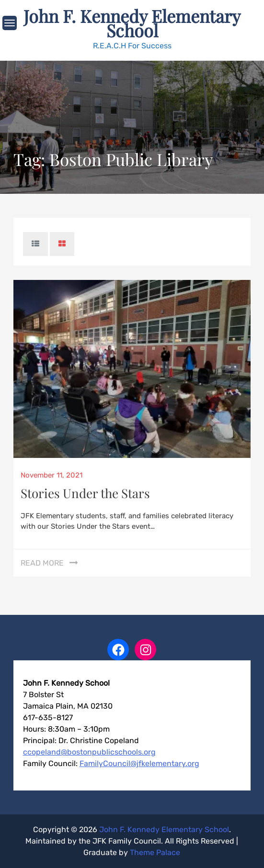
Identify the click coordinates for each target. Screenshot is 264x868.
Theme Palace (155, 852)
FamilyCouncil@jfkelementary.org (139, 763)
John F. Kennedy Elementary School (132, 23)
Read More (42, 563)
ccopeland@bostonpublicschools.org (89, 752)
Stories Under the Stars (85, 493)
